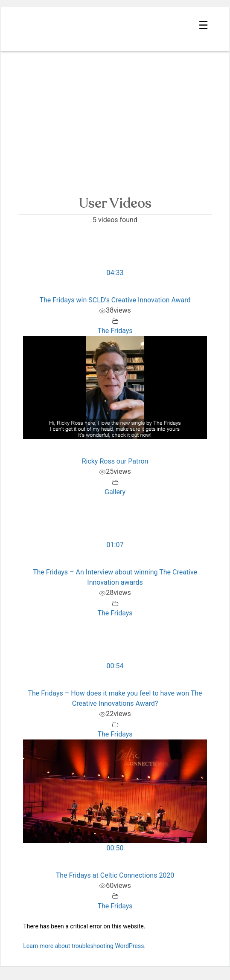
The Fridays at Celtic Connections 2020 (115, 875)
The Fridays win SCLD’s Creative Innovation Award (115, 300)
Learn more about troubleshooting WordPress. (84, 946)
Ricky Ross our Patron (115, 461)
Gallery (115, 492)
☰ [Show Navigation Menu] (203, 25)
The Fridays (115, 331)
